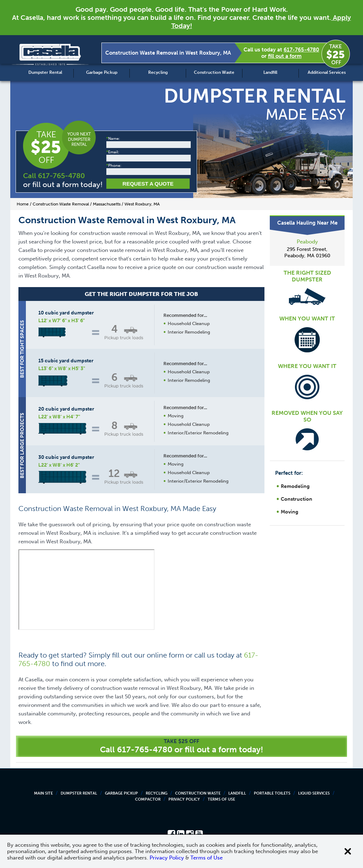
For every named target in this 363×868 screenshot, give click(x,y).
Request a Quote (148, 184)
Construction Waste (214, 72)
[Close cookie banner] (348, 851)
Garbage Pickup (102, 72)
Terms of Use (221, 799)
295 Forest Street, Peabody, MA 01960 (307, 252)
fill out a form (285, 56)
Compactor (148, 799)
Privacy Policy (184, 799)
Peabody (307, 242)
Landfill (270, 72)
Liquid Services (314, 793)
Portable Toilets (272, 793)
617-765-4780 (301, 50)
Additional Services (327, 72)
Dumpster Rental (45, 72)
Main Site (43, 793)
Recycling (158, 72)
